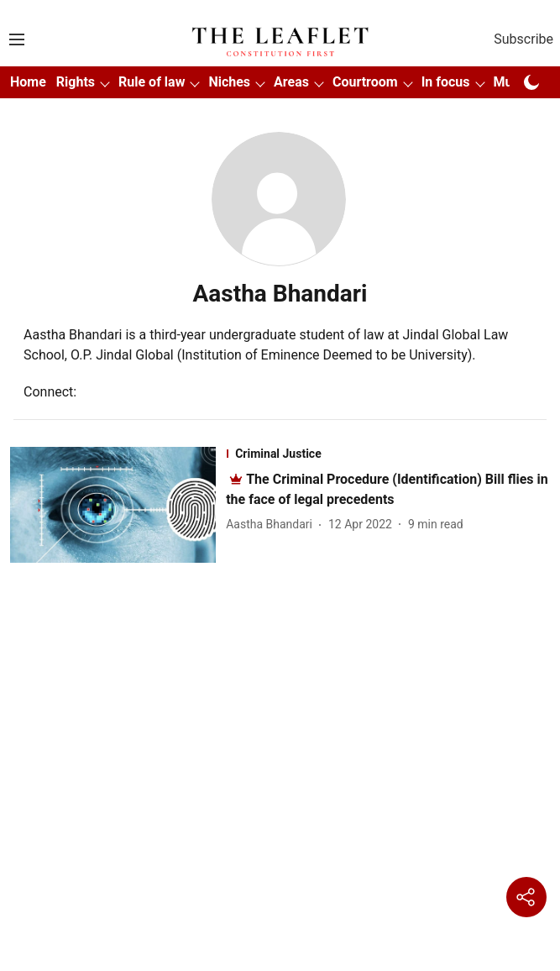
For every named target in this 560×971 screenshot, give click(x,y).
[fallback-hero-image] (118, 505)
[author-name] (272, 525)
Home (28, 82)
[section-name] (388, 454)
